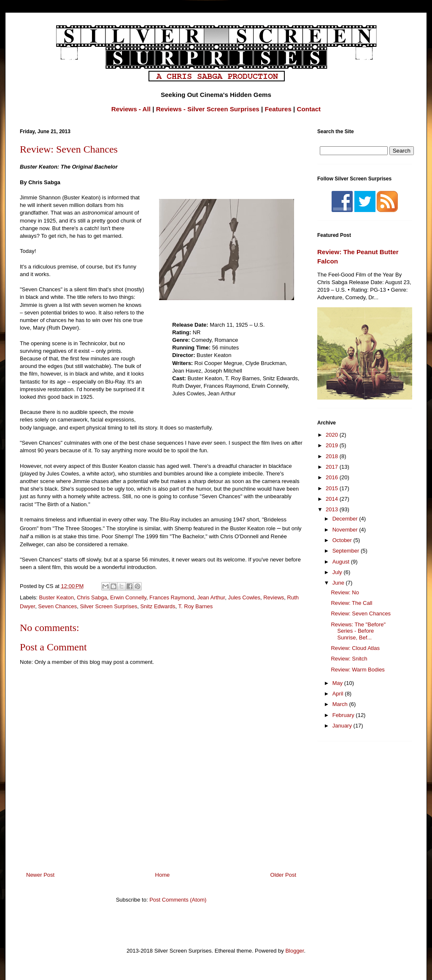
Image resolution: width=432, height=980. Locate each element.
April (339, 694)
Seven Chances (57, 606)
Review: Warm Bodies (358, 670)
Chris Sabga (92, 597)
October (343, 540)
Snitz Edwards (158, 606)
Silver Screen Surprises (108, 606)
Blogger (294, 951)
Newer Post (40, 875)
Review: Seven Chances (361, 614)
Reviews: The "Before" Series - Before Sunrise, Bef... (358, 631)
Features (278, 109)
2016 (333, 477)
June (339, 583)
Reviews (274, 597)
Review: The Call (351, 603)
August (342, 562)
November (346, 530)
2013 (333, 509)
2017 (333, 467)
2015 (333, 488)
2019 (333, 445)
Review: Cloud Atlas (355, 648)
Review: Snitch (349, 659)
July (338, 572)
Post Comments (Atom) (178, 900)
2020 (333, 435)
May (338, 683)
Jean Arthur (211, 597)
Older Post (283, 875)
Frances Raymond (172, 597)
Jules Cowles (244, 597)
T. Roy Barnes (196, 606)
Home (163, 875)
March (341, 704)
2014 (333, 499)
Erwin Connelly (128, 597)
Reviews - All (131, 109)
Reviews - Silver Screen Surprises (208, 109)
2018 (333, 456)
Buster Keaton (57, 597)
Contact (309, 109)
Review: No (345, 592)
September (347, 551)
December (346, 519)
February (344, 715)
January (343, 726)
